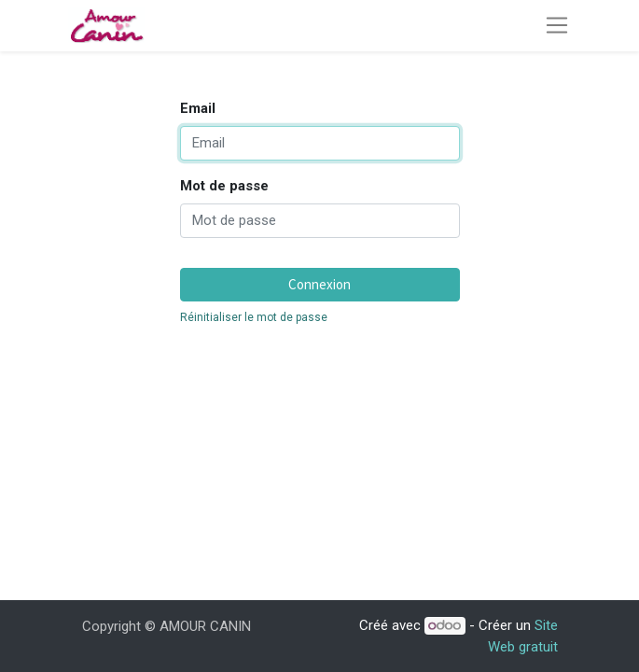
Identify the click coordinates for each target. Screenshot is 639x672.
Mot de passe (224, 186)
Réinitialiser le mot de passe (254, 317)
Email (198, 108)
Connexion (319, 284)
